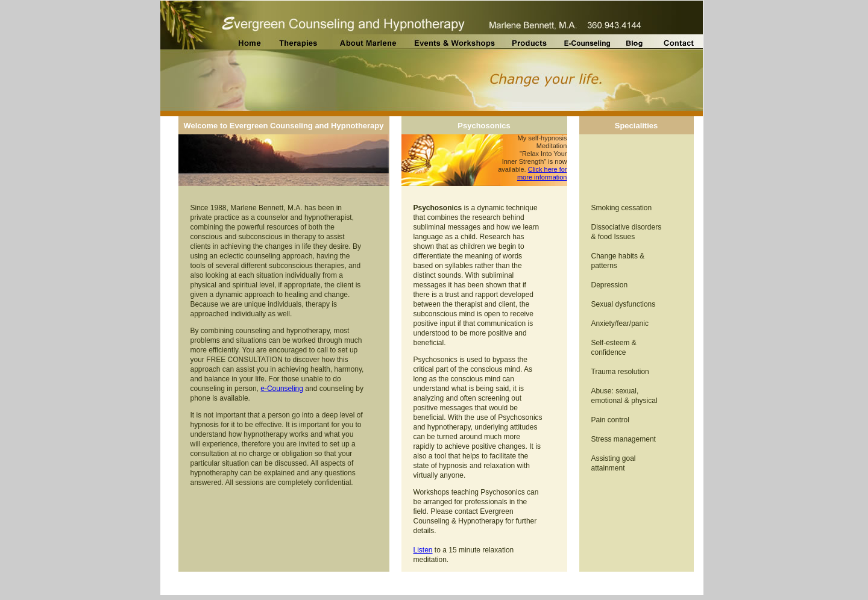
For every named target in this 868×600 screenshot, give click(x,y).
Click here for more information (542, 173)
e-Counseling (282, 389)
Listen (423, 550)
